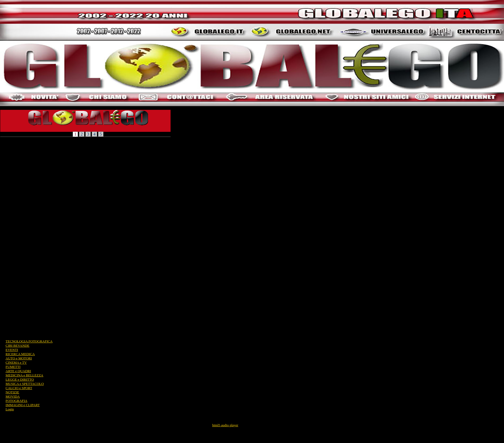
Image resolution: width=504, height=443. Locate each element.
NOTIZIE (12, 392)
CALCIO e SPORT (19, 388)
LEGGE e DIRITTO (20, 379)
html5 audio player (225, 425)
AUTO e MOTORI (19, 358)
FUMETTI (13, 367)
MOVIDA (13, 396)
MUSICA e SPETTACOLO (25, 384)
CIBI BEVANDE (18, 346)
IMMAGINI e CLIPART (23, 405)
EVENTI (12, 350)
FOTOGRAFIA (16, 401)
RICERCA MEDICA (20, 354)
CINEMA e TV (16, 362)
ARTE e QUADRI (18, 371)
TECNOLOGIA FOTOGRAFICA (29, 341)
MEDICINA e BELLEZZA (24, 375)
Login (10, 409)
